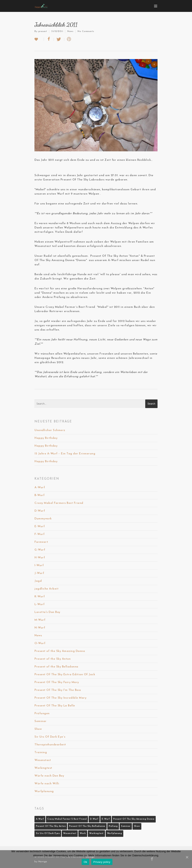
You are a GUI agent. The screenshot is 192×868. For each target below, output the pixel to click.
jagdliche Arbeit (46, 589)
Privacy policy (102, 862)
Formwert (41, 542)
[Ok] (187, 857)
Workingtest (43, 768)
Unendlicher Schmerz (50, 430)
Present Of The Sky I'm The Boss (58, 690)
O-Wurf (40, 643)
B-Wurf (39, 495)
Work (83, 833)
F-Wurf (39, 534)
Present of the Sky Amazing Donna (60, 651)
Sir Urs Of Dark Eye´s (50, 737)
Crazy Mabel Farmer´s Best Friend (67, 819)
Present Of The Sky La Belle (55, 706)
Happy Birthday (46, 438)
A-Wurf (40, 488)
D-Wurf (40, 511)
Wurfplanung (44, 791)
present (43, 31)
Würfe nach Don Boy (49, 776)
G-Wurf (40, 550)
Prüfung (113, 826)
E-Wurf (40, 526)
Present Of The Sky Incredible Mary (60, 698)
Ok (85, 862)
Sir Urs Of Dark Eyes (48, 833)
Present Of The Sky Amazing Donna (134, 819)
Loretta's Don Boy (47, 612)
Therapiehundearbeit (50, 745)
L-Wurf (39, 604)
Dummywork (43, 519)
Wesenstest (43, 760)
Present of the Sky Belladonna (56, 667)
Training (41, 752)
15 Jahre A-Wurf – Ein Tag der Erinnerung (65, 454)
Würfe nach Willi (47, 784)
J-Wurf (39, 573)
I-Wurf (39, 565)
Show (38, 729)
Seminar (41, 721)
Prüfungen (42, 713)
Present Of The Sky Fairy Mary (57, 682)
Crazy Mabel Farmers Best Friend (59, 503)
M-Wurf (40, 620)
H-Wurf (40, 558)
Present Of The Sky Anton (51, 826)
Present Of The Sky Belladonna (87, 826)
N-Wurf (40, 628)
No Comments (86, 31)
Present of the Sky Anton (53, 659)
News (70, 31)
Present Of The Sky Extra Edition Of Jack (65, 675)
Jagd (38, 581)
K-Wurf (40, 597)
